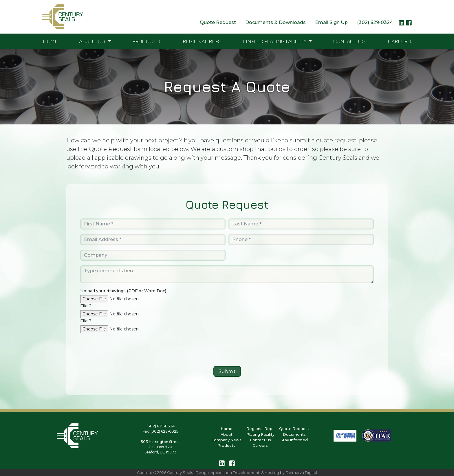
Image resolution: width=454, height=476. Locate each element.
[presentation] (227, 350)
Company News (226, 440)
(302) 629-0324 (375, 22)
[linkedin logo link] (401, 24)
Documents (294, 434)
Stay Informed (294, 440)
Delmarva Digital (301, 473)
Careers (400, 41)
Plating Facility (260, 434)
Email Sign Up (331, 22)
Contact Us (349, 41)
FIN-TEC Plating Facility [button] (275, 41)
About (227, 434)
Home (50, 41)
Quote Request (218, 22)
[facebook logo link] (409, 24)
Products (146, 41)
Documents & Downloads (275, 22)
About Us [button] (93, 41)
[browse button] (129, 299)
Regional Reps (202, 41)
